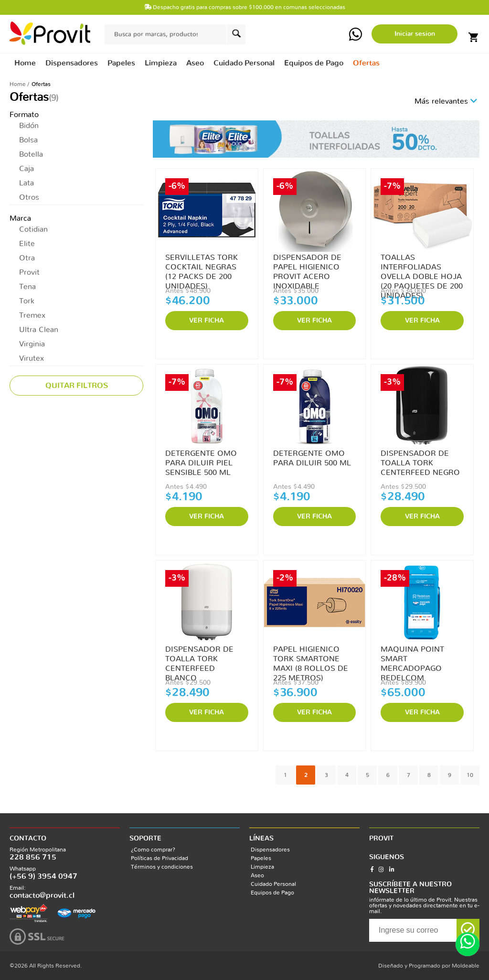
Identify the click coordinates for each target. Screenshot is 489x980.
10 (470, 775)
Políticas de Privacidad (159, 858)
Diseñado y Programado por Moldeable (429, 966)
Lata (27, 183)
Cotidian (33, 229)
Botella (31, 154)
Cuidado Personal (273, 884)
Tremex (32, 315)
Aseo (257, 875)
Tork (27, 301)
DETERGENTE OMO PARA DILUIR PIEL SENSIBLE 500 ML (201, 463)
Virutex (32, 358)
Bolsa (28, 140)
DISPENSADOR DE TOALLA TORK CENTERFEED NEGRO (420, 463)
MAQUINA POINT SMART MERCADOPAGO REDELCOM (412, 659)
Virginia (32, 344)
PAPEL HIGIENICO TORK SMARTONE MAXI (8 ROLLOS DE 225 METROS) (311, 659)
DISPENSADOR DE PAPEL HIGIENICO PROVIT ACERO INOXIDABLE (307, 268)
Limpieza (262, 867)
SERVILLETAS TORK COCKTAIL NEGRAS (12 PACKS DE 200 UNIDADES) (202, 268)
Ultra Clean (39, 330)
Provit (29, 272)
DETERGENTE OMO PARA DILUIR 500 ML (312, 458)
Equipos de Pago (272, 893)
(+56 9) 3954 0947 (43, 876)
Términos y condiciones (162, 867)
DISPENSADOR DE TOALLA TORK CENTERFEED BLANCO (199, 659)
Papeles (261, 858)
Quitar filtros (77, 386)
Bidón (29, 126)
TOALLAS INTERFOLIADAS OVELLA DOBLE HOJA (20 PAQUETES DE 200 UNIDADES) (422, 268)
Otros (29, 197)
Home (25, 63)
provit (50, 33)
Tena (27, 287)
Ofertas (366, 63)
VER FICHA (207, 321)
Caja (27, 169)
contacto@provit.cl (42, 895)
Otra (27, 258)
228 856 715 (33, 857)
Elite (27, 244)
